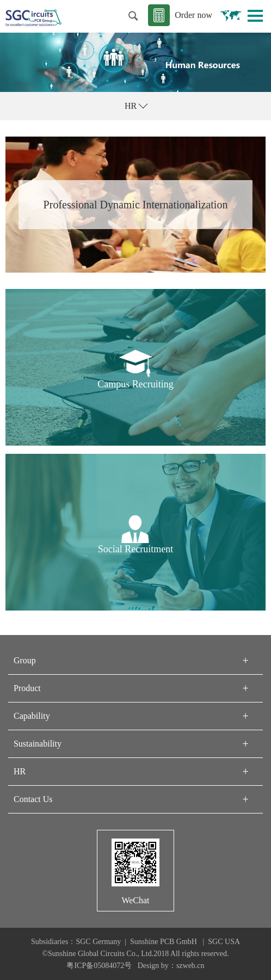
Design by (153, 966)
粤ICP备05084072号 (99, 966)
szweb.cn (190, 966)
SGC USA (224, 942)
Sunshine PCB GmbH (164, 942)
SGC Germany (98, 942)
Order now (193, 15)
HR (131, 106)
